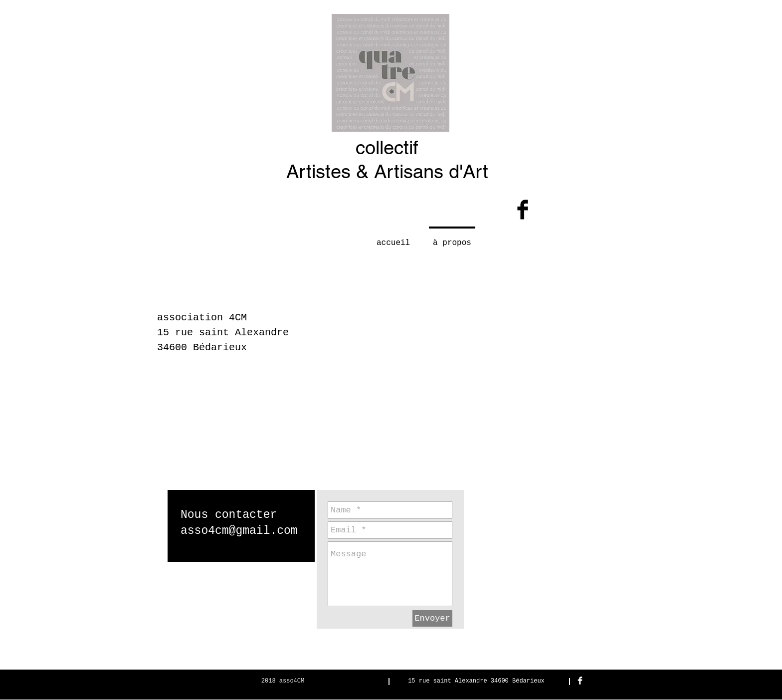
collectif (387, 148)
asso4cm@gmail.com (239, 531)
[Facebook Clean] (580, 681)
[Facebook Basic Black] (523, 210)
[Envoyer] (432, 618)
